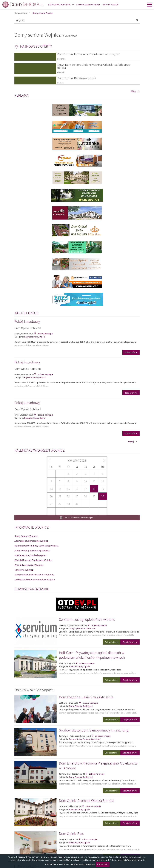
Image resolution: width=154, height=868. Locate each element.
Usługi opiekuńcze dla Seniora (82, 628)
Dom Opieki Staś (71, 834)
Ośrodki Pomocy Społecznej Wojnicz (33, 560)
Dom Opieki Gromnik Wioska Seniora (87, 801)
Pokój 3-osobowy (27, 362)
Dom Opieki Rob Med (28, 328)
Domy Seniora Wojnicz (26, 536)
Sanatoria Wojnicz (24, 570)
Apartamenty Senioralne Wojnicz (31, 541)
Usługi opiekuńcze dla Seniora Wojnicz (34, 574)
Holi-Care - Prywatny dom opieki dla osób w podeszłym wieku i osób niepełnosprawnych (92, 655)
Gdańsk (61, 72)
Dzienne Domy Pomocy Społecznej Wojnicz (36, 546)
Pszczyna (61, 59)
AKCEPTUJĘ (103, 864)
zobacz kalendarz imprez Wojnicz (79, 518)
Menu (149, 5)
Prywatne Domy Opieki (35, 337)
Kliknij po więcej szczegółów (82, 864)
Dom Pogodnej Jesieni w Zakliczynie (86, 697)
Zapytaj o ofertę (130, 642)
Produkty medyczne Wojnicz (29, 565)
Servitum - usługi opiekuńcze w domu (87, 619)
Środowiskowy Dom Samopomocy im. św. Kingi (94, 730)
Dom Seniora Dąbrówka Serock (77, 78)
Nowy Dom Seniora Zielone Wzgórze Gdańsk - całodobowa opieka (94, 66)
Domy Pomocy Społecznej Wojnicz (32, 550)
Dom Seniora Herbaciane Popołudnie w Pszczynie (88, 54)
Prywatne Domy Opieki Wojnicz (30, 555)
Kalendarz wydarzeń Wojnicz (40, 450)
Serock (60, 83)
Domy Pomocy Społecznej (81, 706)
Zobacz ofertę (131, 352)
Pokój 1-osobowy (27, 321)
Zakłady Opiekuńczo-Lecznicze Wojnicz (35, 579)
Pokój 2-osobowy (27, 403)
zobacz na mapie (45, 334)
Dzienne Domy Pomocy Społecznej (85, 739)
